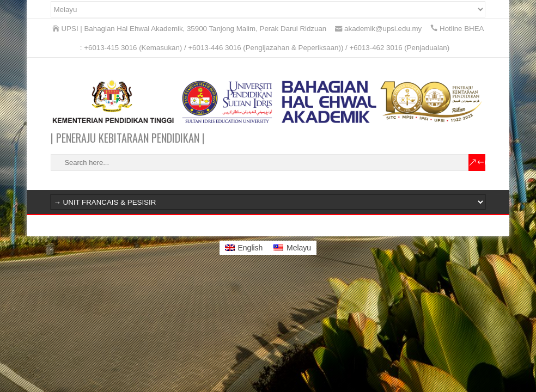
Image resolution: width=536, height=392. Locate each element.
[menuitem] (244, 248)
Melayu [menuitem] (299, 248)
